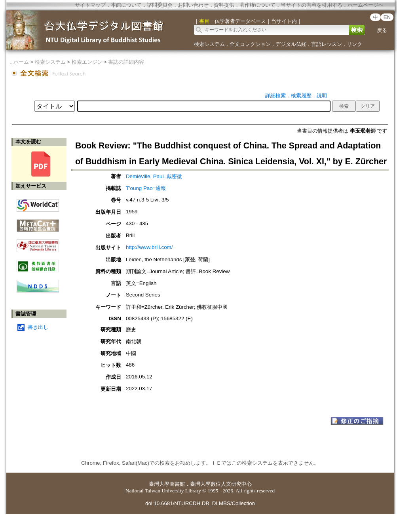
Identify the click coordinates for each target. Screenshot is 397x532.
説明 (322, 96)
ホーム (21, 62)
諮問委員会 (160, 5)
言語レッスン (327, 44)
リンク (354, 44)
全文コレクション (250, 44)
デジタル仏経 (291, 44)
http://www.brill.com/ (149, 247)
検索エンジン (87, 62)
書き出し (38, 327)
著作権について (257, 5)
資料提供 (224, 5)
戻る (382, 30)
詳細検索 (275, 96)
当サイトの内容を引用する (312, 5)
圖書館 (177, 484)
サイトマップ (90, 5)
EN (387, 17)
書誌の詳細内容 (126, 62)
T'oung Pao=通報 (146, 188)
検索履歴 (301, 96)
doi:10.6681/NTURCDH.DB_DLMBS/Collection (200, 503)
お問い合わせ (193, 5)
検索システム (209, 44)
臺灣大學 (159, 484)
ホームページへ (366, 5)
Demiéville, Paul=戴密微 (154, 176)
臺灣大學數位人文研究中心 (221, 484)
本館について (126, 5)
